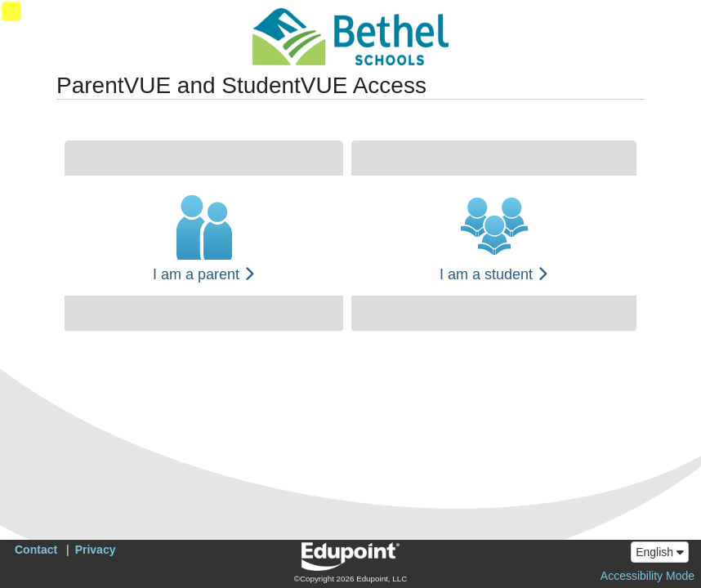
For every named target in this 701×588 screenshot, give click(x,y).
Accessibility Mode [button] (647, 576)
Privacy (96, 550)
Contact (36, 550)
